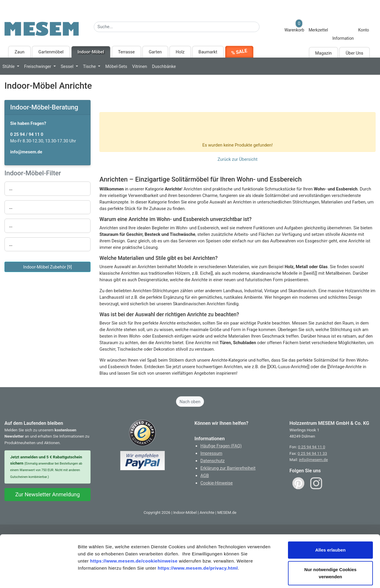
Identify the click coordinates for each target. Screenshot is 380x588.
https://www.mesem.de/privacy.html (198, 540)
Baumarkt (208, 52)
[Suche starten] (263, 25)
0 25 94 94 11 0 (312, 447)
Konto (364, 30)
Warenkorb (294, 26)
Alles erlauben (331, 522)
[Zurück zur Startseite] (42, 32)
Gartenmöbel (51, 52)
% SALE (239, 52)
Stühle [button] (9, 66)
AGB (205, 476)
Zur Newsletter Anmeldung (47, 494)
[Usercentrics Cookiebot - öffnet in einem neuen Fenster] (38, 576)
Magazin (324, 53)
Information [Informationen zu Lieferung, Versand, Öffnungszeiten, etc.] (343, 38)
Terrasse (126, 52)
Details (308, 576)
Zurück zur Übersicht (238, 159)
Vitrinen (140, 66)
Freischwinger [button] (38, 66)
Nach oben (190, 402)
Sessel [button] (68, 66)
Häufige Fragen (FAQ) (221, 446)
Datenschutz (213, 461)
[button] (48, 189)
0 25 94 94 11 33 (312, 453)
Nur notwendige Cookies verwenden (330, 545)
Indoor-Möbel (91, 52)
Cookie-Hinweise (217, 483)
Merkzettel (318, 30)
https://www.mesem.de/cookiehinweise (134, 533)
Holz (180, 52)
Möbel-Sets (116, 66)
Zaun (19, 52)
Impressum (211, 453)
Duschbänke (164, 66)
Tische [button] (90, 66)
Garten (155, 52)
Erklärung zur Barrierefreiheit (228, 468)
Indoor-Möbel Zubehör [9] (47, 267)
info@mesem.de (313, 460)
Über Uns (354, 53)
